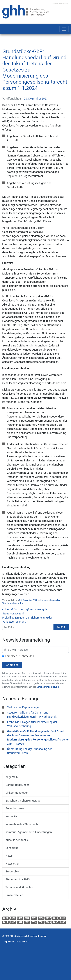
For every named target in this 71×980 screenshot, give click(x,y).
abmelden (28, 656)
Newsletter (12, 864)
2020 (27, 918)
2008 (48, 922)
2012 (20, 922)
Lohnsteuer (12, 848)
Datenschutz (64, 3)
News (9, 856)
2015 (63, 918)
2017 (48, 918)
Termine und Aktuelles (13, 603)
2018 (41, 918)
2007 (55, 922)
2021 (20, 918)
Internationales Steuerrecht (22, 824)
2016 (55, 918)
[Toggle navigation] (64, 29)
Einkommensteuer (17, 793)
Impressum (53, 3)
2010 (34, 922)
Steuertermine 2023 (18, 879)
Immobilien (55, 600)
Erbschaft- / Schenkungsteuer (23, 801)
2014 (5, 922)
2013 (13, 922)
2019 (34, 918)
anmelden (11, 656)
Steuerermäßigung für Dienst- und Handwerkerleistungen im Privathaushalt (32, 715)
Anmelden (12, 665)
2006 (63, 922)
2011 (27, 922)
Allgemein (45, 600)
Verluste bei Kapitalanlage (23, 707)
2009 (41, 922)
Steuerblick (12, 871)
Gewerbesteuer (15, 808)
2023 (5, 918)
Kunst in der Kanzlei (17, 840)
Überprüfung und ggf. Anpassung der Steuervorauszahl (29, 751)
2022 (13, 918)
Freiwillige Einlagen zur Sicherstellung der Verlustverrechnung (32, 724)
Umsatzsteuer (14, 895)
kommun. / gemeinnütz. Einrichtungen (29, 832)
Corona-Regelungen (18, 785)
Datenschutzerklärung (48, 687)
